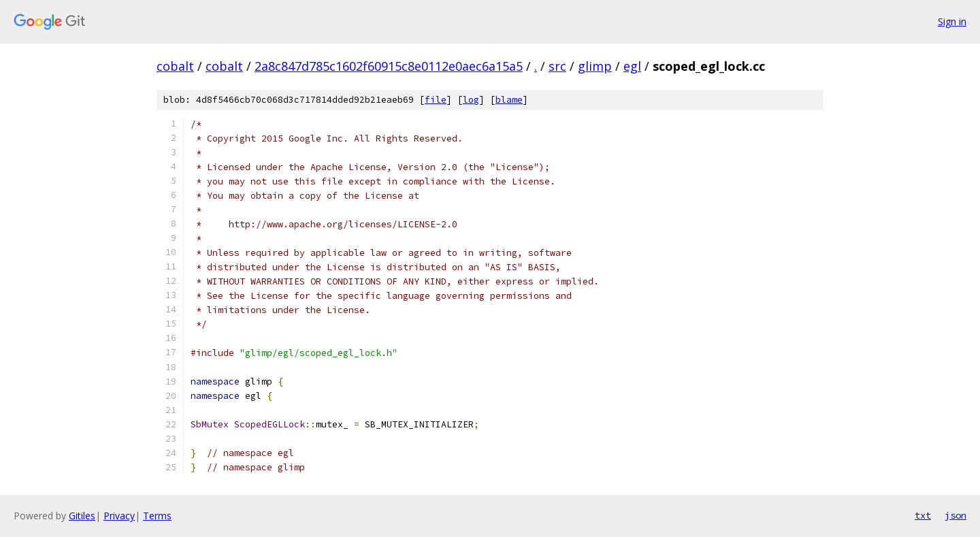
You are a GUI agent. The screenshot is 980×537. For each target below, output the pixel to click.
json (955, 515)
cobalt (175, 66)
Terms (157, 516)
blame (509, 100)
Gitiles (82, 516)
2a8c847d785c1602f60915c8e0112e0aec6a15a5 (389, 66)
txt (923, 515)
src (557, 66)
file (436, 100)
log (471, 100)
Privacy (119, 516)
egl (632, 66)
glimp (595, 66)
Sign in (952, 21)
